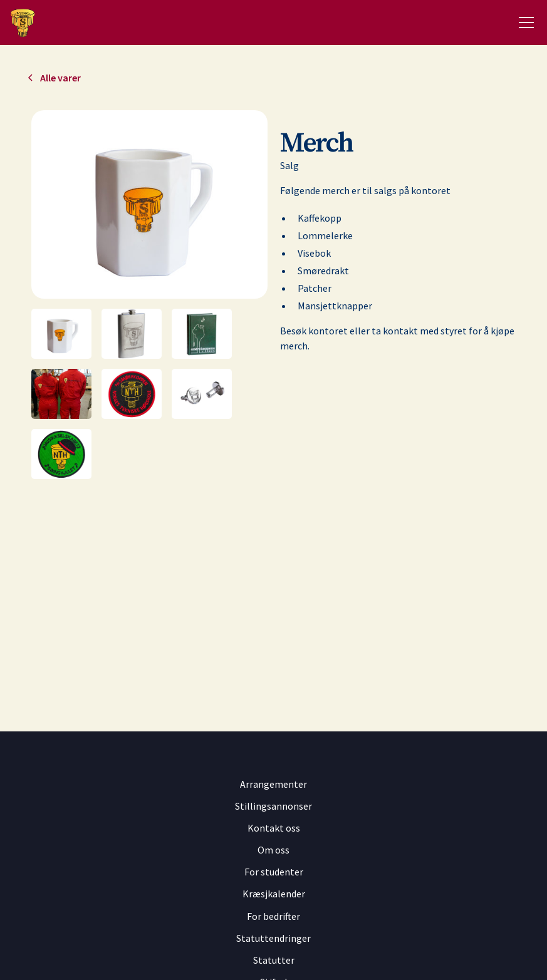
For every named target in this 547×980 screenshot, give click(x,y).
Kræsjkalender (274, 894)
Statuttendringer (273, 938)
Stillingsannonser (273, 806)
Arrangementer (273, 784)
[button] (524, 23)
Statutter (274, 960)
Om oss (273, 850)
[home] (22, 23)
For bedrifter (273, 916)
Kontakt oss (274, 828)
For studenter (274, 872)
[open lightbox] (149, 204)
